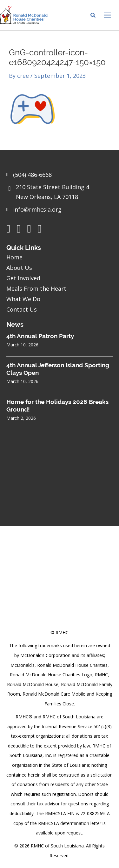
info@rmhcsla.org (37, 209)
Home (14, 257)
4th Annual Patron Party (40, 336)
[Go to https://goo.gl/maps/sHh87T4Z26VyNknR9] (60, 193)
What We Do (23, 299)
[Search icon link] (93, 16)
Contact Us (22, 309)
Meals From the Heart (36, 288)
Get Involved (23, 278)
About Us (19, 268)
